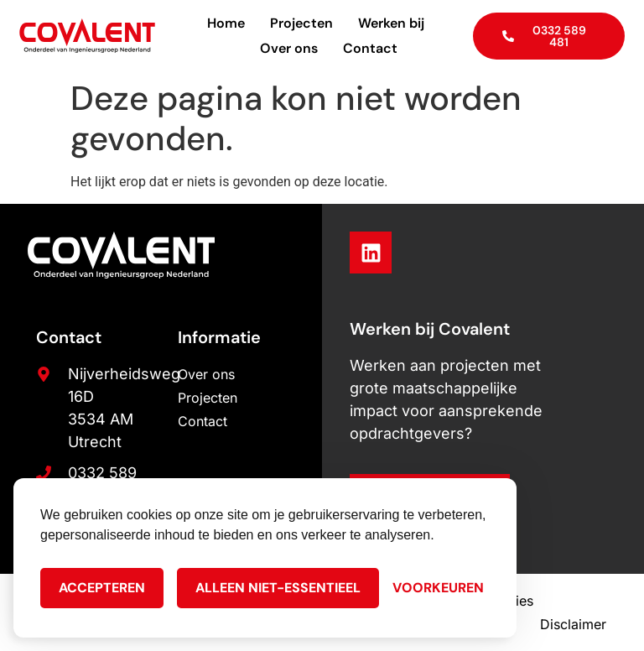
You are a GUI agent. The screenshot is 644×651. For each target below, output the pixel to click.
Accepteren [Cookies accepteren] (102, 588)
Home (226, 23)
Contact (370, 48)
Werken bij (391, 23)
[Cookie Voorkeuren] (438, 588)
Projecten (301, 23)
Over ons (289, 48)
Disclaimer (573, 624)
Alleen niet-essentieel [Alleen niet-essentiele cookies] (278, 588)
